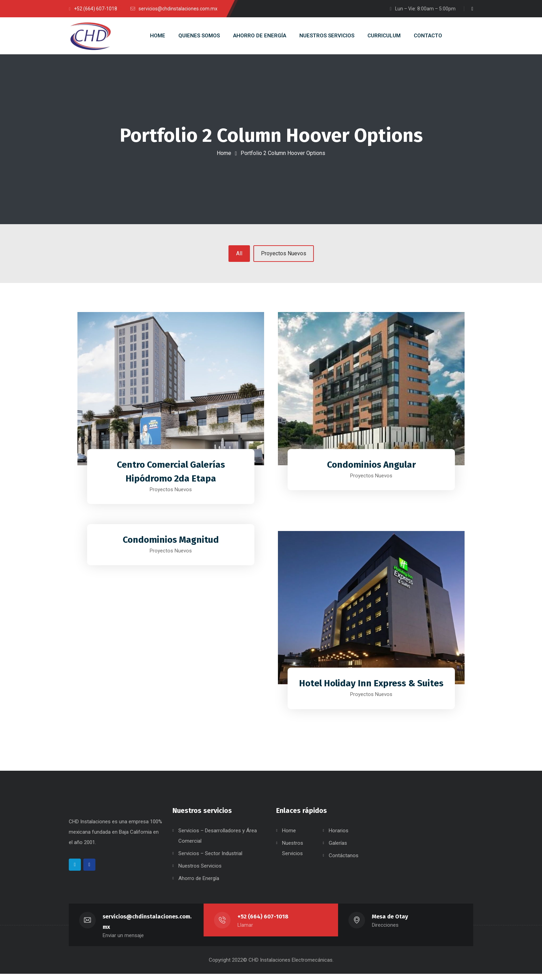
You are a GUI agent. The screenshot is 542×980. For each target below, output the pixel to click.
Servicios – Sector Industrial (210, 860)
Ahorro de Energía (199, 885)
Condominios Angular (371, 467)
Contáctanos (344, 862)
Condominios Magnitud (171, 542)
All (239, 257)
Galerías (338, 849)
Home (224, 153)
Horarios (339, 837)
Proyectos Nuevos (284, 257)
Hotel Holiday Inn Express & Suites (371, 685)
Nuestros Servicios (200, 872)
